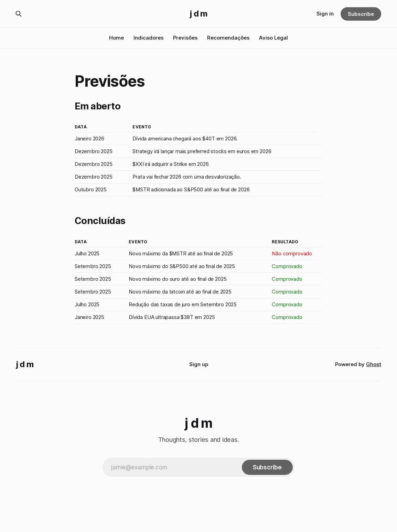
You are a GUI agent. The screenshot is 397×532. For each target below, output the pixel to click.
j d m (198, 14)
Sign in (325, 14)
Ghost (374, 364)
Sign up (199, 364)
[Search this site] (19, 14)
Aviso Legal (273, 38)
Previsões (185, 38)
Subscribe (361, 14)
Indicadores (148, 38)
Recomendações (228, 38)
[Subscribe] (267, 467)
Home (116, 38)
